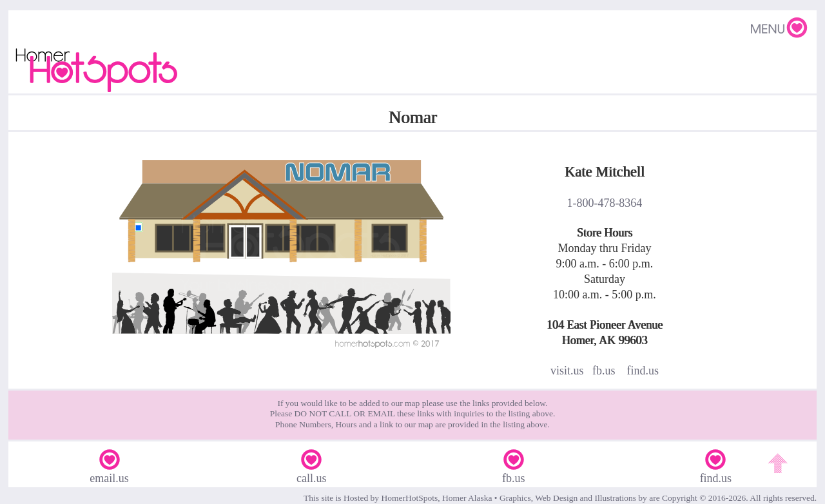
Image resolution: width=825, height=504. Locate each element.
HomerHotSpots (409, 498)
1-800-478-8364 (604, 203)
